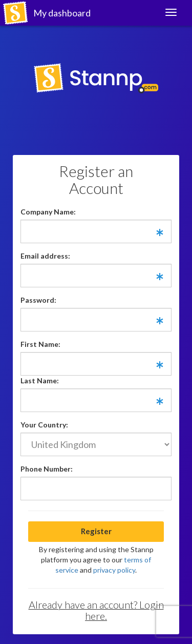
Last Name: (40, 380)
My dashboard (62, 13)
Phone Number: (47, 469)
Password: (38, 300)
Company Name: (48, 212)
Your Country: (44, 425)
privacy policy (114, 570)
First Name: (40, 344)
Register (96, 531)
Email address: (45, 256)
